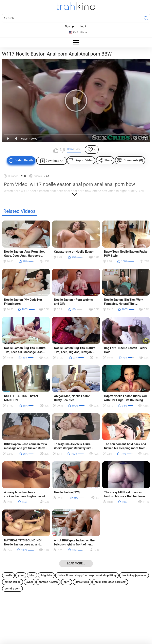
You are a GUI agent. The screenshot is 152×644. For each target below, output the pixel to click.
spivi (67, 582)
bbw (32, 575)
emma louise (13, 582)
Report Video (84, 160)
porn (21, 575)
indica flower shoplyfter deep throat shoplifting (87, 575)
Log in (84, 26)
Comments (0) (133, 160)
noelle (8, 575)
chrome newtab (48, 582)
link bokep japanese (134, 575)
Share (108, 160)
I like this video (56, 150)
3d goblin (46, 575)
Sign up (69, 26)
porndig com (12, 589)
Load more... (76, 563)
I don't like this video (62, 150)
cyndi (30, 582)
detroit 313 (82, 582)
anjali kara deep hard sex (110, 582)
